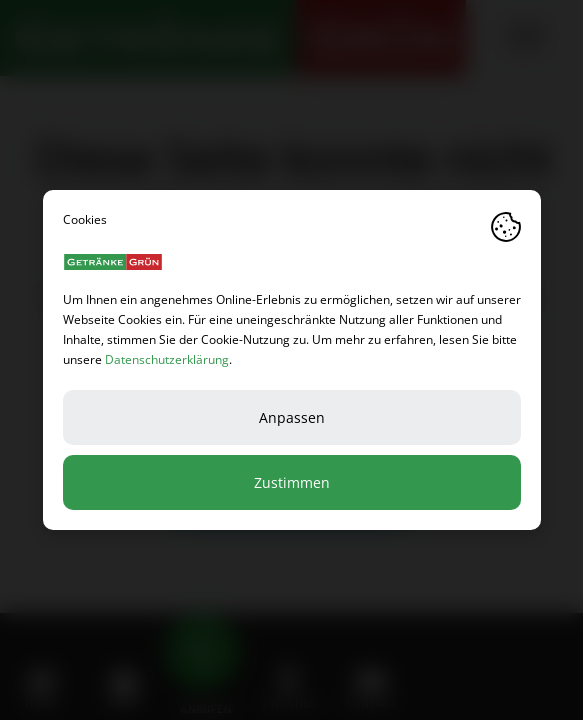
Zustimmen (292, 482)
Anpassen (292, 417)
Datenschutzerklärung (167, 359)
